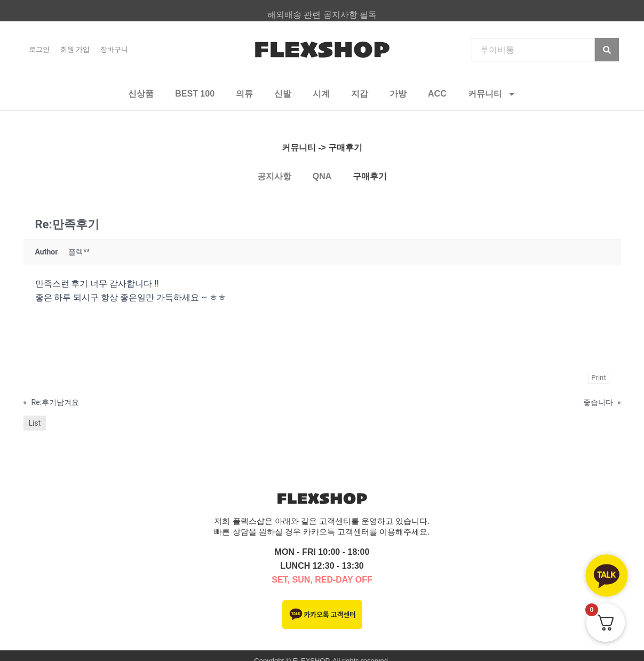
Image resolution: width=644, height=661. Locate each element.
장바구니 (114, 49)
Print (598, 377)
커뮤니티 (492, 94)
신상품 (141, 94)
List (35, 423)
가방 (398, 94)
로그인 (39, 49)
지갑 (360, 94)
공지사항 (274, 176)
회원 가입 (75, 49)
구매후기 (370, 176)
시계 (321, 94)
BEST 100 (195, 94)
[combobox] (533, 50)
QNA (322, 176)
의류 (244, 94)
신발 (283, 94)
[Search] (607, 50)
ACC (437, 94)
